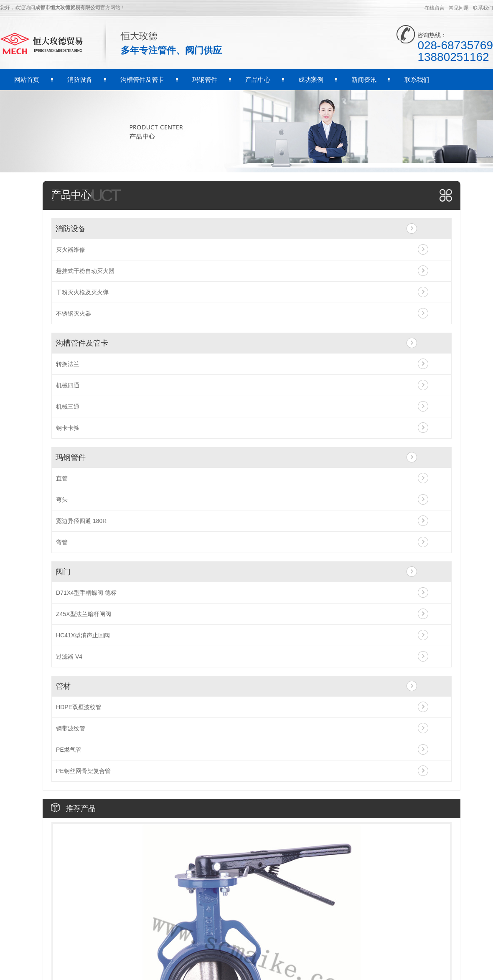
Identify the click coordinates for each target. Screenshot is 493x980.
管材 (63, 686)
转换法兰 (68, 364)
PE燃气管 (69, 750)
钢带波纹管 (71, 728)
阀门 (63, 572)
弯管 (62, 542)
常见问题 (459, 8)
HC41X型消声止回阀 (83, 635)
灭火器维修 (71, 250)
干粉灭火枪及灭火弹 (82, 292)
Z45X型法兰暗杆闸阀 (83, 614)
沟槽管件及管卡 (142, 80)
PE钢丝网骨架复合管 (83, 771)
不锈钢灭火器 (74, 313)
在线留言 (435, 8)
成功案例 (311, 80)
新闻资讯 (364, 80)
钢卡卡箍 (68, 428)
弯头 (62, 500)
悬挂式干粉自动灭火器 (85, 271)
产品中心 (258, 80)
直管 (62, 478)
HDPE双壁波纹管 (79, 707)
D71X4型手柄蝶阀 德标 (86, 593)
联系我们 (483, 8)
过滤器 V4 (69, 657)
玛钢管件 (205, 80)
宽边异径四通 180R (81, 521)
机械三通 (68, 407)
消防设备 (80, 80)
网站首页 (27, 80)
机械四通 (68, 385)
